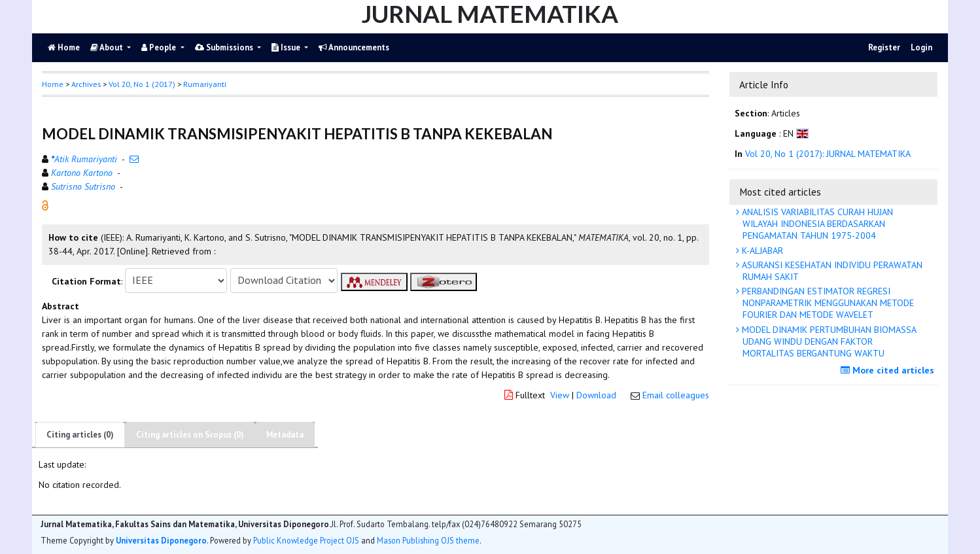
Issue (287, 47)
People (160, 47)
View (560, 395)
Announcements (354, 47)
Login (921, 47)
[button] (45, 204)
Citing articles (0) (80, 435)
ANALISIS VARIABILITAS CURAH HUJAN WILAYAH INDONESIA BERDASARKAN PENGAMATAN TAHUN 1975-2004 (816, 224)
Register (884, 47)
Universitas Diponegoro (161, 540)
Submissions (225, 47)
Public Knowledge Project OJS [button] (306, 540)
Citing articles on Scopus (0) (190, 435)
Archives (86, 84)
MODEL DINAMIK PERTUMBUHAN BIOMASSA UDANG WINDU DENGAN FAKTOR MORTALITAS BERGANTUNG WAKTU (828, 341)
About (108, 47)
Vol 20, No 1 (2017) (142, 84)
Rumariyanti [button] (205, 84)
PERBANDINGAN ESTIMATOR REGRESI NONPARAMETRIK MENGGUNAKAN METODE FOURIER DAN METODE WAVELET (827, 303)
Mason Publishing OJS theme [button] (428, 540)
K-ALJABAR (761, 251)
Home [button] (53, 84)
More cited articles (889, 370)
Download (596, 395)
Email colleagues (676, 395)
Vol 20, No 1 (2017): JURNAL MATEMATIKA (828, 154)
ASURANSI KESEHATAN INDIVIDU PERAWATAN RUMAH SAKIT (831, 271)
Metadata (285, 435)
